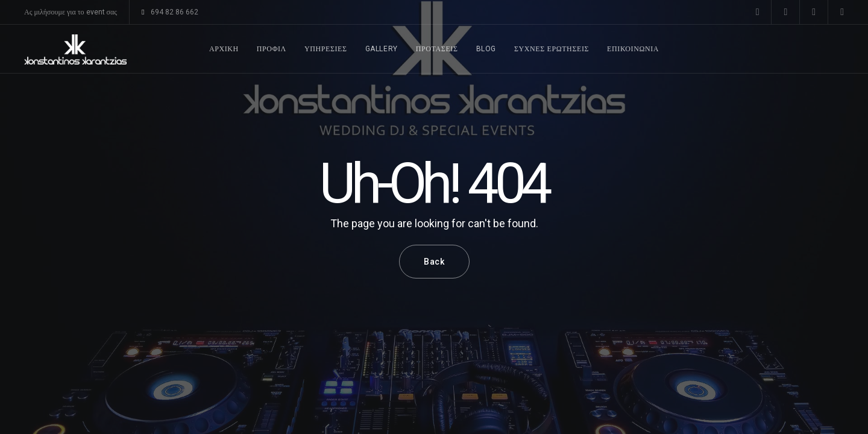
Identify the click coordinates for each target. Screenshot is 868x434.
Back (434, 262)
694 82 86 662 (170, 12)
